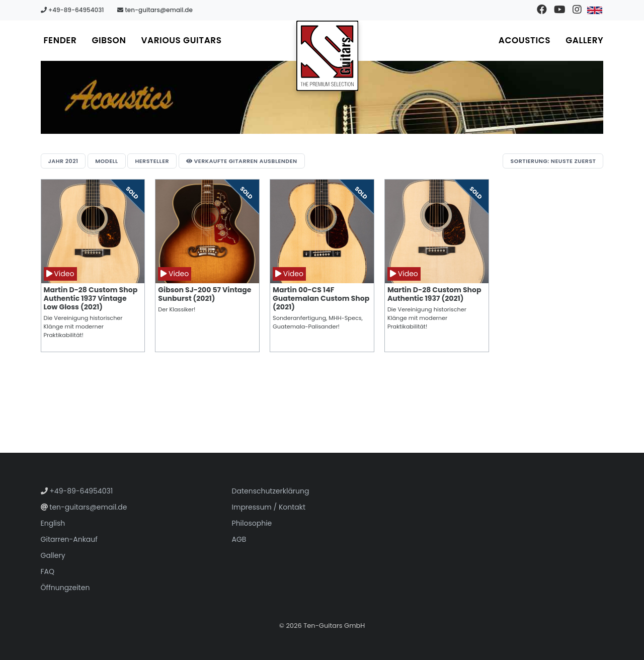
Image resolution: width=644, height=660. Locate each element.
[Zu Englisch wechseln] (594, 10)
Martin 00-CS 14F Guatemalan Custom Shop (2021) (321, 298)
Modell (106, 161)
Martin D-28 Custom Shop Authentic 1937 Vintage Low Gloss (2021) (91, 298)
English (53, 523)
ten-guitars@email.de (155, 10)
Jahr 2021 (63, 161)
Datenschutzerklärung (271, 491)
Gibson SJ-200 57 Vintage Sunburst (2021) (205, 294)
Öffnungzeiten (65, 588)
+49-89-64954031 (72, 10)
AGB (239, 539)
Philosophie (252, 523)
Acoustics (525, 40)
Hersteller (152, 161)
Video (60, 274)
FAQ (48, 571)
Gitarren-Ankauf (69, 539)
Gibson (109, 40)
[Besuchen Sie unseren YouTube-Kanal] (559, 10)
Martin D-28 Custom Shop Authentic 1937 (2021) (434, 294)
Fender (60, 40)
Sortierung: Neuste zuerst (553, 161)
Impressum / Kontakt (269, 507)
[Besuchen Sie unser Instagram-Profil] (577, 10)
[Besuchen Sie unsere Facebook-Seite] (542, 10)
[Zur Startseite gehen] (328, 56)
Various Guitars (181, 40)
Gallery (584, 40)
